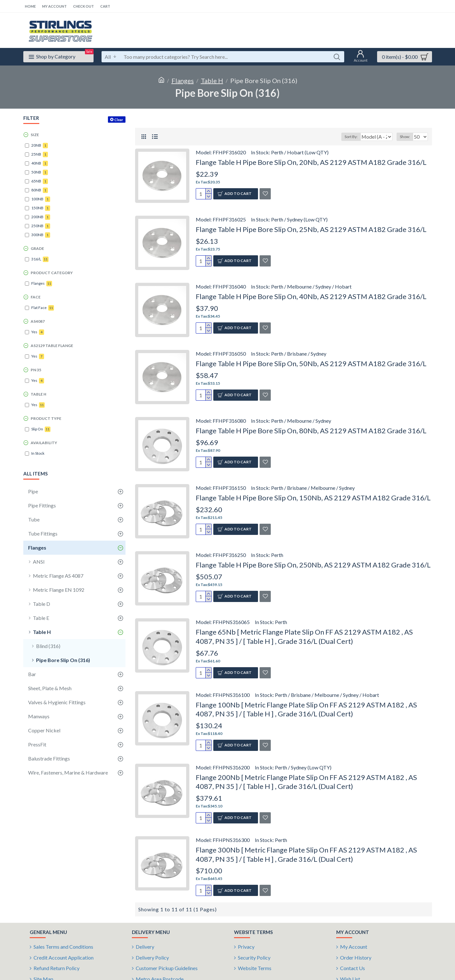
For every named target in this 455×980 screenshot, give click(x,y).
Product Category (52, 273)
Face (36, 297)
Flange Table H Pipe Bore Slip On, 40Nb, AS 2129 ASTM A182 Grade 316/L (311, 296)
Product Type (46, 418)
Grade (37, 248)
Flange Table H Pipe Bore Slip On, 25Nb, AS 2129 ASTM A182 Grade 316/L (311, 229)
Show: (407, 137)
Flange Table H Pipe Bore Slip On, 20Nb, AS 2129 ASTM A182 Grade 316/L (311, 162)
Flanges (183, 81)
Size (35, 135)
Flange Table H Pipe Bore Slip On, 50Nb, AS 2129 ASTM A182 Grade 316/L (311, 363)
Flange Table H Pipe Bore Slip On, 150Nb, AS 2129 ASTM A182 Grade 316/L (313, 498)
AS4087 (38, 321)
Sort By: (348, 137)
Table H (212, 81)
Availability (44, 443)
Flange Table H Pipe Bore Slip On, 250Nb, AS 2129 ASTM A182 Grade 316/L (313, 565)
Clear (119, 120)
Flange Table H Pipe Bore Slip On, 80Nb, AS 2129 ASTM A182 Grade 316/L (311, 431)
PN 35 (36, 370)
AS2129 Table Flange (52, 346)
